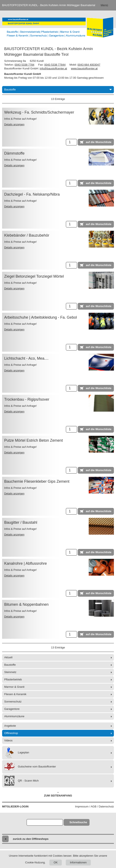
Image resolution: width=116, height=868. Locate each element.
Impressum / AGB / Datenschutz (94, 806)
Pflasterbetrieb (13, 679)
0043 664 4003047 (89, 65)
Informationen (78, 862)
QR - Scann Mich (21, 781)
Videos (8, 740)
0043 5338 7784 (24, 65)
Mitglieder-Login (15, 806)
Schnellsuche (78, 822)
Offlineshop (11, 733)
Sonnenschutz (13, 702)
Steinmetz (10, 672)
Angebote (10, 726)
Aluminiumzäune (14, 716)
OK (56, 862)
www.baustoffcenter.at (84, 68)
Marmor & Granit (14, 687)
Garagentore (12, 709)
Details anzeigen (14, 124)
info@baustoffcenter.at (53, 68)
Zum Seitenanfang (58, 794)
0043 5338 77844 (55, 65)
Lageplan (17, 753)
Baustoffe (58, 89)
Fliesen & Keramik (15, 694)
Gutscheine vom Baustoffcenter (30, 767)
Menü (104, 5)
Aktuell (8, 657)
